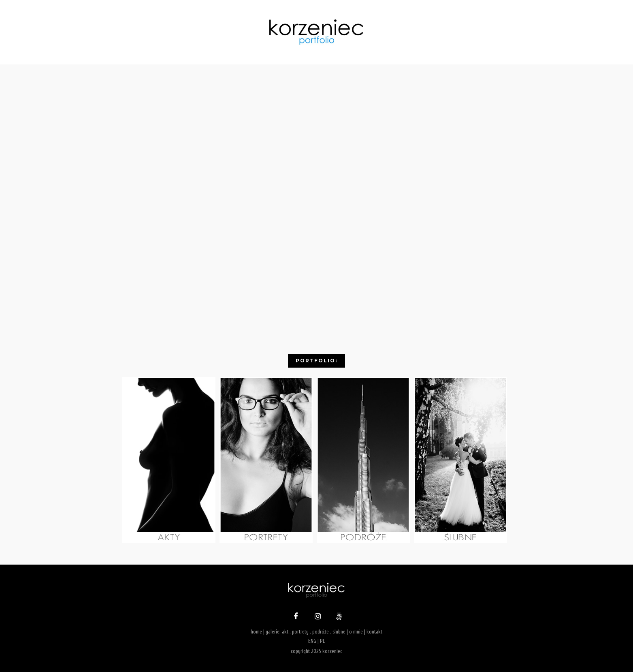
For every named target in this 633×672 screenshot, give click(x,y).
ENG (312, 641)
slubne (339, 632)
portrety (300, 632)
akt (285, 632)
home (256, 632)
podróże (321, 632)
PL (322, 641)
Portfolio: (316, 361)
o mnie (356, 632)
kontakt (374, 632)
